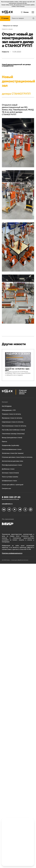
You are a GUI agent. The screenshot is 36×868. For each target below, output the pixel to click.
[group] (18, 365)
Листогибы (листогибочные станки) (13, 430)
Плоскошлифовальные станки (12, 449)
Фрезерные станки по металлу (12, 418)
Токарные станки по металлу (11, 414)
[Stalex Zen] (9, 510)
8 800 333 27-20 (11, 497)
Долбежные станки (8, 469)
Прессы (4, 442)
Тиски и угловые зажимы (10, 477)
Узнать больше (20, 6)
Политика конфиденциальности (12, 553)
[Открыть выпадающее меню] (33, 12)
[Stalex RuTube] (15, 510)
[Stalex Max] (31, 510)
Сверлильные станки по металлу (13, 422)
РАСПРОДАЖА (7, 406)
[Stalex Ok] (25, 510)
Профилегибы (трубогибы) (10, 445)
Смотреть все (6, 488)
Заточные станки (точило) (10, 473)
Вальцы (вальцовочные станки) (12, 438)
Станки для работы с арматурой (13, 485)
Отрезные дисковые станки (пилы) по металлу (17, 457)
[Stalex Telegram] (20, 510)
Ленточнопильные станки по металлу (14, 426)
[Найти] (34, 18)
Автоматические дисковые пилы (12, 461)
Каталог (5, 402)
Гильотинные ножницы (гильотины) (13, 434)
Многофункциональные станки (12, 465)
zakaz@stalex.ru (7, 504)
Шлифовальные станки (9, 481)
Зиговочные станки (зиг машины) (13, 453)
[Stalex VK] (4, 510)
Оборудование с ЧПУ (9, 410)
